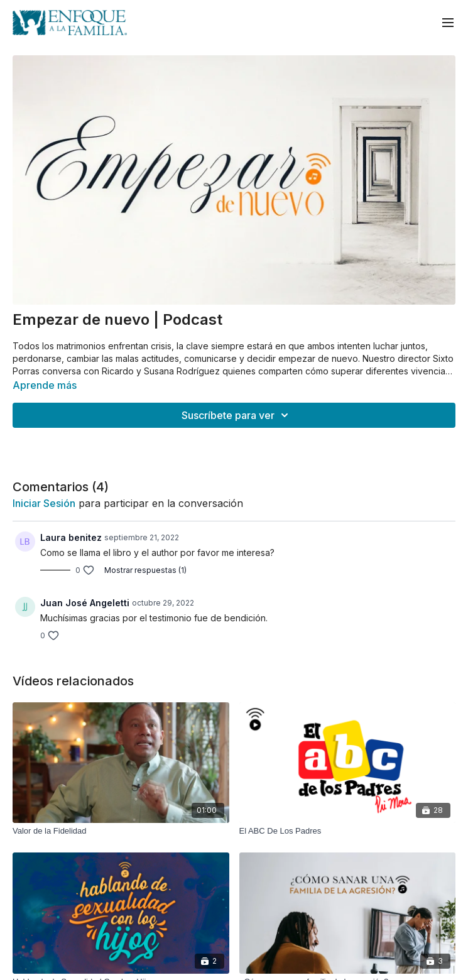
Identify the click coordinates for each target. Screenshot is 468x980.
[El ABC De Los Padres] (348, 831)
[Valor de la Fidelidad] (121, 831)
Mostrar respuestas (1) (145, 570)
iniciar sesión (44, 503)
